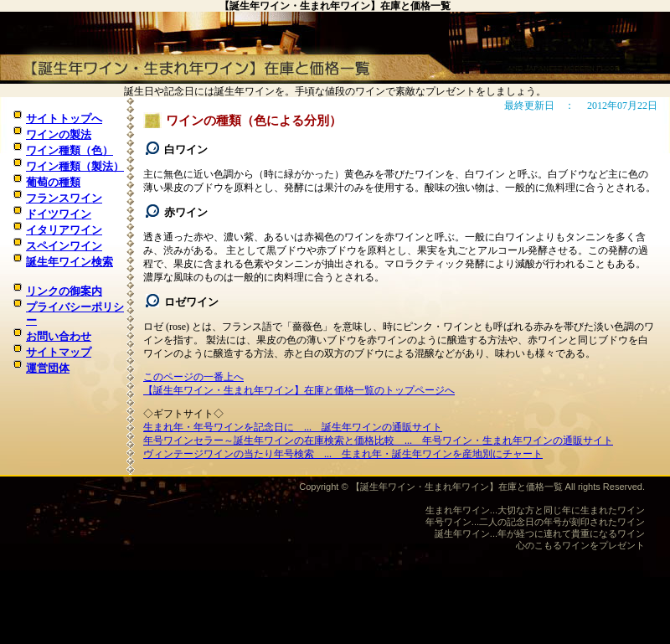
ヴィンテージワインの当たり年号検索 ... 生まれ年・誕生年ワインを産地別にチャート (343, 454)
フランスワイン (64, 198)
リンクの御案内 (64, 291)
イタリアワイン (64, 230)
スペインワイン (64, 246)
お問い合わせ (59, 336)
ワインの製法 (59, 134)
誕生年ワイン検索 (70, 262)
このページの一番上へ (193, 377)
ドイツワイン (59, 214)
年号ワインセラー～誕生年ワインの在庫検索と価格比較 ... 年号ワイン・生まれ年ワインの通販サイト (378, 440)
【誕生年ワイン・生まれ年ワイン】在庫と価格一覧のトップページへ (299, 390)
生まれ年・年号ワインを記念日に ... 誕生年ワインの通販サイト (293, 427)
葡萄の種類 (53, 182)
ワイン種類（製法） (75, 166)
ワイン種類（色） (70, 150)
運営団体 (48, 368)
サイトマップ (59, 352)
